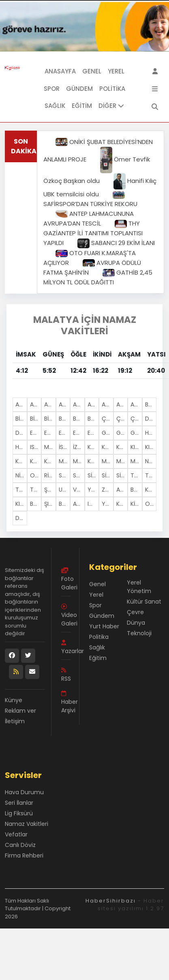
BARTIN (65, 504)
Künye (14, 700)
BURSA (93, 419)
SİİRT (93, 475)
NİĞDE (21, 475)
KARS (93, 447)
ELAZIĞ (50, 433)
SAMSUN (79, 475)
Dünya (136, 623)
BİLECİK (21, 419)
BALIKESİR (151, 404)
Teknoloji (139, 633)
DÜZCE (21, 518)
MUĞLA (122, 461)
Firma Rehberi (24, 855)
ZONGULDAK (108, 490)
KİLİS (136, 504)
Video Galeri (66, 616)
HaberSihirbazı (111, 901)
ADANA (21, 404)
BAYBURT (136, 490)
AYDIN (136, 404)
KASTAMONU (108, 447)
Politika (112, 89)
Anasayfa (60, 71)
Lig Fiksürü (19, 813)
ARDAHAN (79, 504)
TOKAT (151, 475)
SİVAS (122, 475)
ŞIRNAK (50, 504)
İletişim (15, 721)
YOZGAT (93, 490)
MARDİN (108, 461)
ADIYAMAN (36, 404)
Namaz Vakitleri (27, 824)
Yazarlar (66, 647)
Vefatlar (16, 834)
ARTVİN (122, 404)
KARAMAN (151, 490)
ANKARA (93, 404)
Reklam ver (20, 711)
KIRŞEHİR (151, 447)
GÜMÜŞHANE (136, 433)
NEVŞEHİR (151, 461)
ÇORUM (136, 419)
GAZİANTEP (108, 433)
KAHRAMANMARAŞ (93, 461)
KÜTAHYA (50, 461)
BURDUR (79, 419)
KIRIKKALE (21, 504)
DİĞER (111, 106)
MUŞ (136, 461)
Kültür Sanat (144, 602)
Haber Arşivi (66, 702)
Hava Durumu (24, 792)
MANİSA (79, 461)
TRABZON (21, 490)
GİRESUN (122, 433)
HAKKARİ (151, 433)
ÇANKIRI (122, 419)
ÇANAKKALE (108, 419)
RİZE (49, 475)
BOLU (65, 419)
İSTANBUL (65, 447)
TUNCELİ (36, 490)
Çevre (135, 612)
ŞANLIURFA (50, 490)
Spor (52, 89)
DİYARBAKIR (21, 433)
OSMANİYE (151, 504)
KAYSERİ (122, 447)
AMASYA (79, 404)
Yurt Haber (104, 626)
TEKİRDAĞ (136, 475)
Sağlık (55, 106)
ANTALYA (108, 404)
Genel (92, 71)
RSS (66, 675)
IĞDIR (93, 504)
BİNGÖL (36, 419)
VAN (78, 490)
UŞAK (65, 490)
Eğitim (82, 106)
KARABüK (122, 504)
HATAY (21, 447)
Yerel (116, 71)
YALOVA (108, 504)
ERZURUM (79, 433)
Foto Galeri (66, 579)
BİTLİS (50, 419)
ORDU (36, 475)
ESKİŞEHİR (93, 433)
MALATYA (65, 461)
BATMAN (36, 504)
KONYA (36, 461)
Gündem (79, 89)
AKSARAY (122, 490)
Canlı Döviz (20, 845)
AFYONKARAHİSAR (50, 404)
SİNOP (108, 475)
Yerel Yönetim (139, 587)
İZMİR (79, 447)
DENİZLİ (151, 419)
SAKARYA (65, 475)
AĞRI (65, 404)
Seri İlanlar (19, 803)
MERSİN (50, 447)
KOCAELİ (21, 461)
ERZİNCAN (65, 433)
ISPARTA (36, 447)
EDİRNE (36, 433)
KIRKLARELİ (136, 447)
